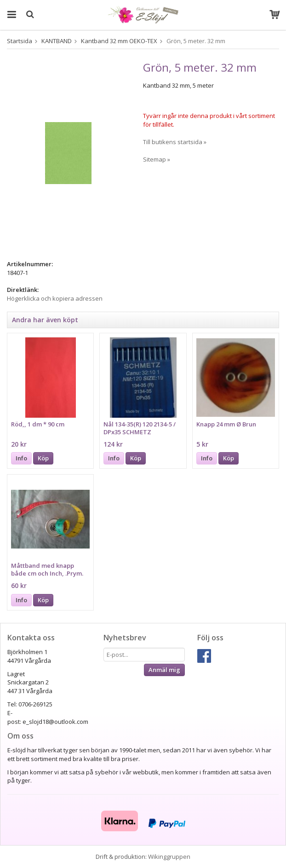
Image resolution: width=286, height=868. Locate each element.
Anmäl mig (164, 670)
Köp (43, 458)
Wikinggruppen (169, 857)
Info (21, 458)
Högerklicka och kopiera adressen (55, 298)
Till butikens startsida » (175, 142)
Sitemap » (157, 159)
